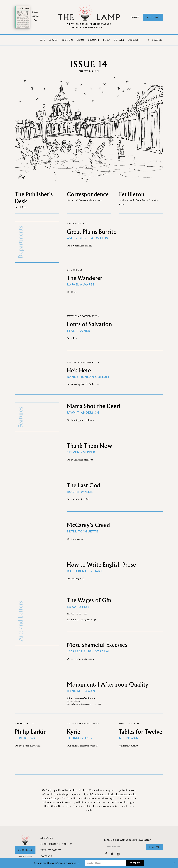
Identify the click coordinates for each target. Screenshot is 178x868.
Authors (67, 40)
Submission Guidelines (56, 844)
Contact (46, 856)
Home (41, 40)
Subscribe (153, 17)
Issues (53, 40)
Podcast (94, 40)
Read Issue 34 (35, 16)
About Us (47, 838)
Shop (106, 40)
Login (135, 17)
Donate (119, 40)
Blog (81, 40)
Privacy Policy (51, 850)
